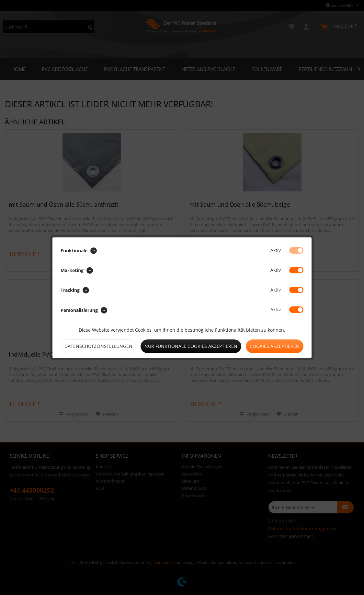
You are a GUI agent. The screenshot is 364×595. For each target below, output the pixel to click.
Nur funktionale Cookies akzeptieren (191, 346)
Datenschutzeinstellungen (98, 346)
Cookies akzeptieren (275, 346)
